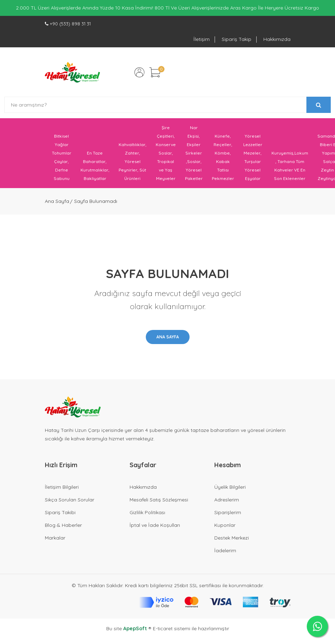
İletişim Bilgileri (62, 487)
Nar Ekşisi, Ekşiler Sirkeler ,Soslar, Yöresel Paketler (194, 153)
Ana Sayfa (57, 201)
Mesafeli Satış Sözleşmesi (159, 500)
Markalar (55, 538)
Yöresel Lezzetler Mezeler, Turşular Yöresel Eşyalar (253, 157)
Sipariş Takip (237, 39)
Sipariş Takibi (60, 512)
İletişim (202, 39)
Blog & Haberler (63, 525)
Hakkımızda (277, 39)
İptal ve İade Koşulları (155, 525)
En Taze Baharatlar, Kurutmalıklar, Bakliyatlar (95, 166)
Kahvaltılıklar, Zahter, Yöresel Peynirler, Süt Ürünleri (133, 161)
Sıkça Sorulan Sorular (70, 500)
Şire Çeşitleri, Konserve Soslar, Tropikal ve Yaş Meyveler (166, 153)
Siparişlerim (228, 512)
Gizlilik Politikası (147, 512)
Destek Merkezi (232, 538)
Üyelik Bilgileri (230, 487)
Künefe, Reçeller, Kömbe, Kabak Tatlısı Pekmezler (223, 157)
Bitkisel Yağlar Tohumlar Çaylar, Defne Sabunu (62, 157)
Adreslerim (227, 500)
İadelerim (225, 550)
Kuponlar (225, 525)
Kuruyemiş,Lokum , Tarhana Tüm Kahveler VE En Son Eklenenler (290, 166)
